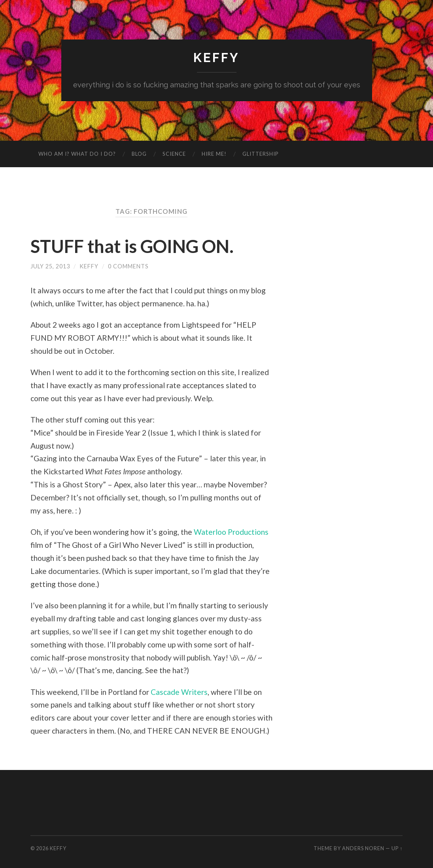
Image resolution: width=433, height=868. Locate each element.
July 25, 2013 (50, 266)
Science (174, 154)
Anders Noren (363, 848)
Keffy (216, 58)
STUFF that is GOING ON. (132, 246)
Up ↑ (397, 848)
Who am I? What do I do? (77, 154)
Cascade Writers (179, 692)
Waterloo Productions (231, 532)
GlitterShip (261, 154)
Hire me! (214, 154)
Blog (139, 154)
